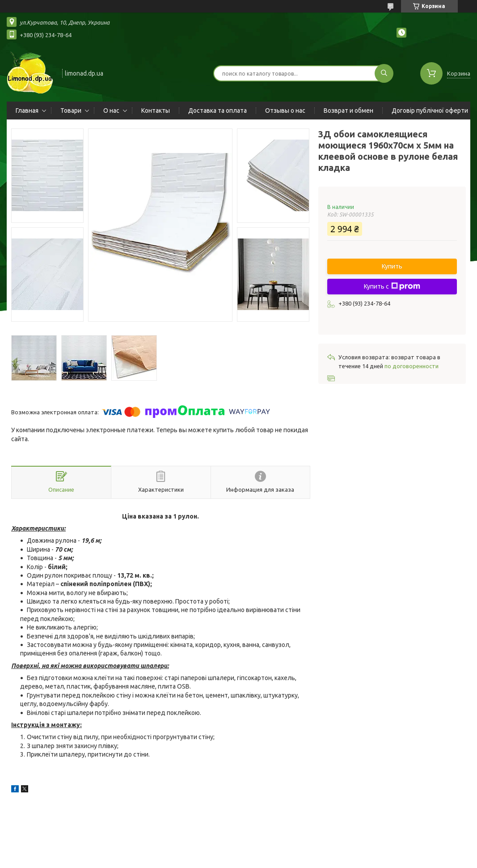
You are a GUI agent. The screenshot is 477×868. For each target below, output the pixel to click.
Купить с (392, 286)
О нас (111, 111)
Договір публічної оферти (430, 111)
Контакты (156, 111)
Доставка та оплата (217, 111)
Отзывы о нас (285, 111)
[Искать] (384, 73)
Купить (392, 266)
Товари (71, 111)
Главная (27, 111)
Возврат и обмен (348, 111)
